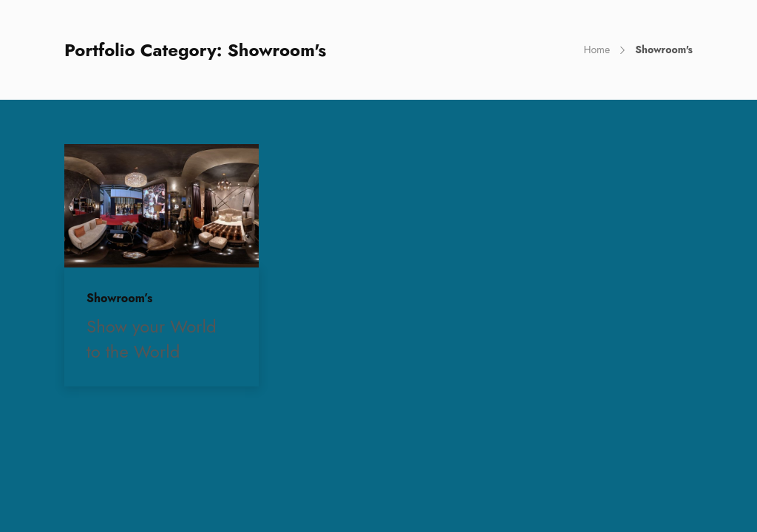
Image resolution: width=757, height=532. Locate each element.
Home (597, 50)
